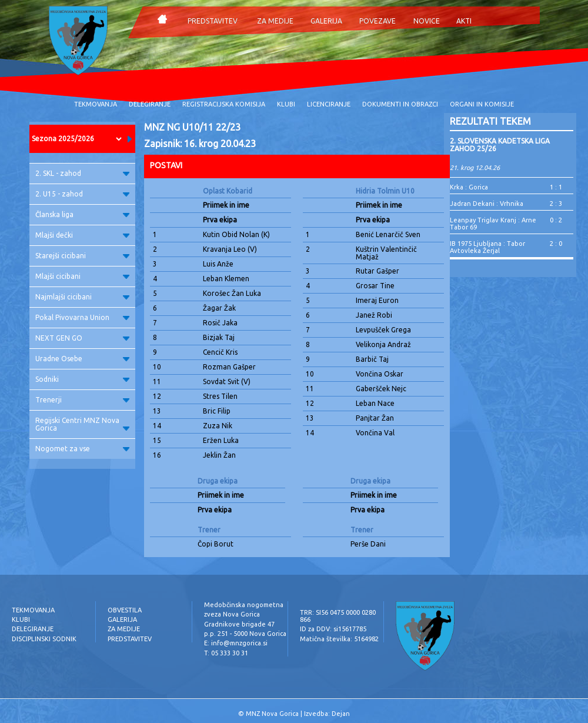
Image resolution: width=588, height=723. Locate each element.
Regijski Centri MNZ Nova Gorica (82, 424)
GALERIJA (326, 21)
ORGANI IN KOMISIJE (482, 104)
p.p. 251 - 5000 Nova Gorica (245, 634)
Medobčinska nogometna (244, 605)
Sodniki (82, 379)
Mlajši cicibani (82, 276)
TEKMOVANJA (96, 104)
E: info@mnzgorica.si (236, 643)
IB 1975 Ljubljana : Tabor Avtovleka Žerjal (487, 247)
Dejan (341, 714)
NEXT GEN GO (82, 338)
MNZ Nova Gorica (272, 714)
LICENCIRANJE (329, 104)
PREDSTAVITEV (213, 21)
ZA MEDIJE (275, 21)
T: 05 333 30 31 (226, 653)
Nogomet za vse (82, 449)
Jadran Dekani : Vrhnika (487, 204)
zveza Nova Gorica (232, 614)
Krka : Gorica (469, 187)
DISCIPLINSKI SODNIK (44, 639)
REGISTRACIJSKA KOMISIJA (224, 104)
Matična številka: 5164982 (339, 639)
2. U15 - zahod (82, 194)
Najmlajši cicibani (82, 297)
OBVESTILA (125, 610)
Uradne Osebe (82, 359)
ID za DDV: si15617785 (333, 629)
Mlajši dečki (82, 235)
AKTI (464, 21)
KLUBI (286, 104)
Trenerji (82, 400)
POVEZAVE (377, 21)
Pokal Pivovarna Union (82, 317)
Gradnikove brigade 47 (239, 624)
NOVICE (427, 21)
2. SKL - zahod (82, 173)
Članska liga (82, 214)
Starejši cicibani (82, 256)
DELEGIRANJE (150, 104)
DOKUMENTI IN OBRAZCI (400, 104)
